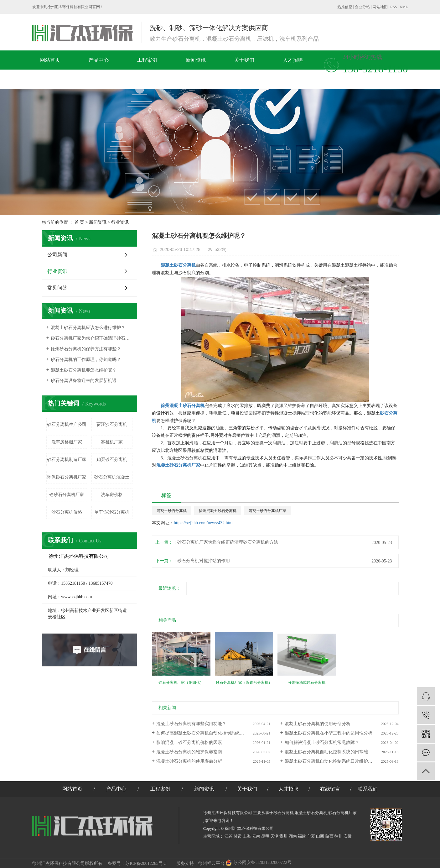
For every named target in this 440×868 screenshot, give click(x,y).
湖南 (293, 836)
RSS (393, 7)
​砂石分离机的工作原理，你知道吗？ (86, 360)
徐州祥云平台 (211, 863)
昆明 (265, 836)
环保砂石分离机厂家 (67, 477)
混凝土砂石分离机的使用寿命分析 (318, 724)
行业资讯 (120, 222)
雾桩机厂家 (112, 442)
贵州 (283, 836)
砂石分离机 (284, 813)
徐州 (339, 836)
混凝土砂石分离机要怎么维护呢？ (84, 370)
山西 (320, 836)
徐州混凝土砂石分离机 (218, 511)
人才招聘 (293, 60)
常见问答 (57, 288)
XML (404, 7)
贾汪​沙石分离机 (112, 424)
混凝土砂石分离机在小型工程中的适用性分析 (329, 733)
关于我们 (244, 60)
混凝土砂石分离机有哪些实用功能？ (191, 724)
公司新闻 (57, 255)
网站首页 (50, 60)
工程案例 (147, 60)
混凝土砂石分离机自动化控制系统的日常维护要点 (333, 752)
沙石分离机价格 (67, 512)
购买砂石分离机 (112, 460)
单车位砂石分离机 (112, 512)
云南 (256, 836)
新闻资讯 (196, 60)
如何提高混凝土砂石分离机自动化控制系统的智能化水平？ (213, 733)
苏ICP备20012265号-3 (146, 863)
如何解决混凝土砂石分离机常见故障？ (322, 743)
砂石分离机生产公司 (67, 424)
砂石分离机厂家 (342, 813)
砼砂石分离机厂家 (67, 495)
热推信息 (345, 7)
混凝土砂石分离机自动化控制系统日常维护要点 (331, 761)
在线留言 (63, 79)
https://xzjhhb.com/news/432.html (204, 523)
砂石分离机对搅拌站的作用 (204, 561)
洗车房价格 (112, 495)
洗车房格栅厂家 (67, 442)
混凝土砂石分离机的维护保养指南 (189, 752)
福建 (302, 836)
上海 (247, 836)
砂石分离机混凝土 (112, 477)
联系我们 (111, 79)
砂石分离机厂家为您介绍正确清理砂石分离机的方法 (92, 338)
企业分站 (362, 7)
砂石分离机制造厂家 (67, 460)
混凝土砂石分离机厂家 (267, 511)
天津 (274, 836)
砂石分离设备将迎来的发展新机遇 (84, 381)
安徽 (348, 836)
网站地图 (380, 7)
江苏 (229, 836)
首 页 (80, 222)
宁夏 (311, 836)
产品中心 (99, 60)
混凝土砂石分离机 (172, 511)
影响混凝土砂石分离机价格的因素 (189, 743)
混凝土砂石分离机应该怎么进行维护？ (88, 328)
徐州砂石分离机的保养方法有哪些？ (86, 349)
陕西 (329, 836)
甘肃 (238, 836)
